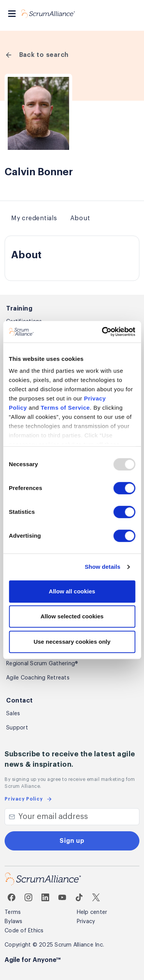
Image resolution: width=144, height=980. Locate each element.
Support (17, 728)
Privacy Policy (28, 799)
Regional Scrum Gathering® (42, 664)
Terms (13, 912)
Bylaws (14, 922)
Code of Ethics (24, 931)
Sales (13, 714)
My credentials (34, 218)
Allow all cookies (72, 591)
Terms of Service (65, 408)
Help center (92, 912)
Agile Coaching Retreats (38, 678)
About (80, 218)
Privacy (86, 922)
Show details (103, 567)
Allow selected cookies (72, 616)
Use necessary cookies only (72, 642)
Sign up (72, 841)
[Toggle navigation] (12, 14)
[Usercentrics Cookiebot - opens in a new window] (103, 332)
